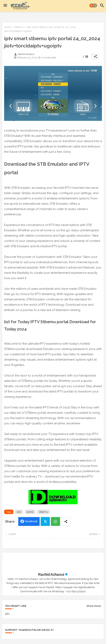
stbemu (19, 27)
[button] (93, 6)
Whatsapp (55, 521)
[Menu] (5, 6)
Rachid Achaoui (51, 574)
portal (30, 512)
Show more (94, 606)
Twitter (45, 521)
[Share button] (66, 521)
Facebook (31, 521)
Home (8, 27)
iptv (19, 512)
